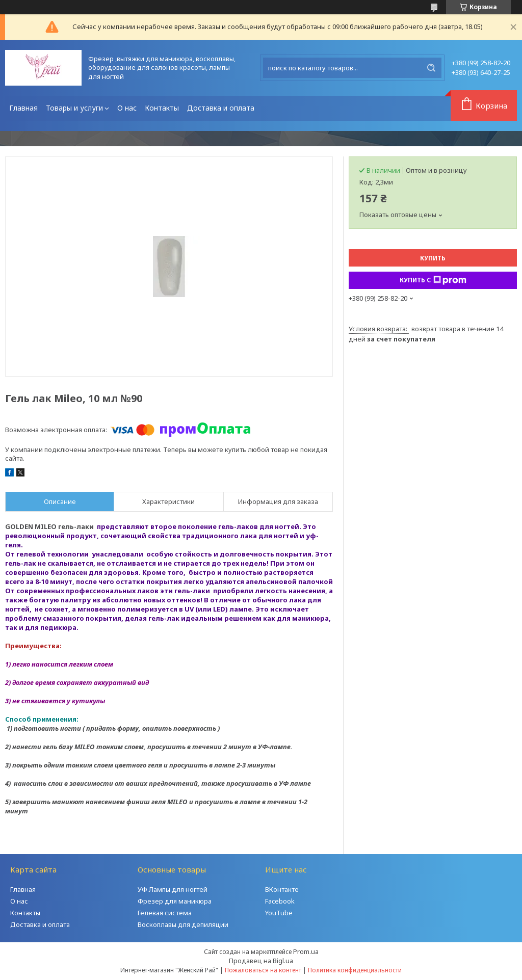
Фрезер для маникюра (175, 901)
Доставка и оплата (221, 108)
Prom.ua (306, 951)
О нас (127, 108)
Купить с (433, 280)
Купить (433, 258)
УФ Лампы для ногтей (173, 889)
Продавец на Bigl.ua (261, 961)
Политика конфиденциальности (355, 970)
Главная (23, 108)
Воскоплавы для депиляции (183, 924)
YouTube (279, 913)
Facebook (280, 901)
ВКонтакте (282, 889)
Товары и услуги (74, 108)
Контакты (162, 108)
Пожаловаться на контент (263, 970)
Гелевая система (165, 913)
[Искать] (431, 68)
